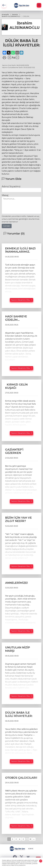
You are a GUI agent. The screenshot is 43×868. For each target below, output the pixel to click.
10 (30, 839)
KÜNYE (31, 849)
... (27, 839)
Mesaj (5, 195)
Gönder (7, 226)
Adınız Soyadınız (11, 186)
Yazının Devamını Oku (21, 300)
